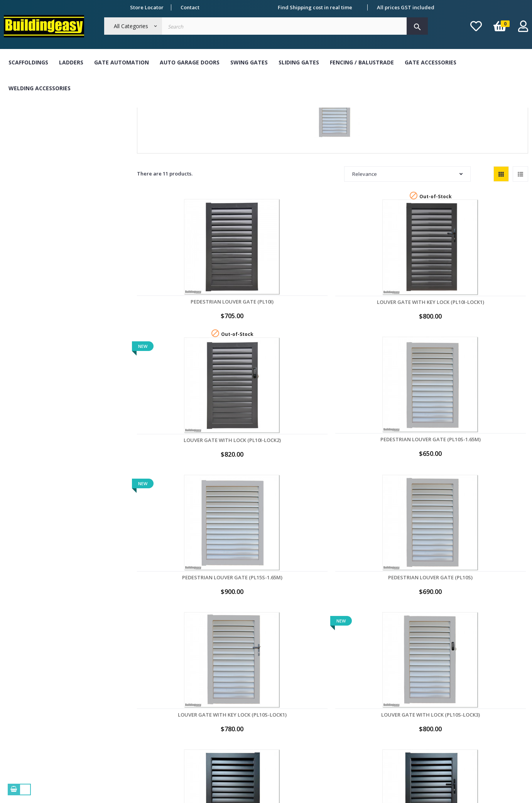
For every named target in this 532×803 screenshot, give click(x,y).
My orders (335, 675)
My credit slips (341, 719)
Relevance (407, 246)
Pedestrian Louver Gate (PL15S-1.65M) (492, 352)
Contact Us (123, 734)
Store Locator (147, 7)
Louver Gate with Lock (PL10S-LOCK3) (333, 466)
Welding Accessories (40, 88)
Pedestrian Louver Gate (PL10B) (412, 466)
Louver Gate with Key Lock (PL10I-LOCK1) (253, 352)
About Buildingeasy (134, 675)
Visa (222, 704)
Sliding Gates (299, 62)
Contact (190, 7)
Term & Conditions (133, 689)
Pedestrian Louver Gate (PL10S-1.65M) (412, 352)
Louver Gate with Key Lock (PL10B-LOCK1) (492, 466)
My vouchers (338, 734)
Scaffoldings (28, 62)
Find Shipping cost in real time (315, 7)
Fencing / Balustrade (362, 62)
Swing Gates (249, 62)
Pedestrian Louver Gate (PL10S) (173, 466)
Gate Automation (122, 62)
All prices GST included (406, 7)
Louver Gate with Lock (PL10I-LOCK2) (333, 352)
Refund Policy (127, 719)
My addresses (340, 704)
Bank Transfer (234, 675)
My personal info (343, 689)
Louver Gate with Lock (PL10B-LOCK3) (173, 579)
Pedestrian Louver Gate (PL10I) (173, 352)
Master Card (232, 719)
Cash (223, 689)
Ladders (71, 62)
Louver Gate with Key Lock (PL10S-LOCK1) (253, 466)
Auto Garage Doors (190, 62)
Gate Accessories (431, 62)
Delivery (121, 704)
